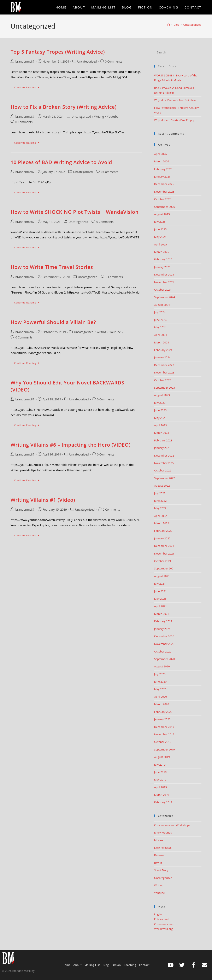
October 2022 (163, 470)
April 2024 (161, 335)
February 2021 (163, 621)
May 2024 (160, 327)
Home (67, 965)
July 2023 (160, 403)
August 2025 (162, 214)
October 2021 (163, 561)
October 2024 (163, 290)
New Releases (163, 848)
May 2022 (160, 508)
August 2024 (162, 305)
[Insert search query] (178, 52)
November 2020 (164, 644)
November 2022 (164, 463)
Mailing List (92, 965)
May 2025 (160, 237)
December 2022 (164, 456)
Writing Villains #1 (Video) (43, 500)
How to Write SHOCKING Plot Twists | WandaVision (75, 212)
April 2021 (161, 606)
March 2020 (162, 704)
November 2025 (164, 192)
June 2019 (160, 772)
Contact (144, 965)
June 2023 (160, 410)
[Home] (168, 25)
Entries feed (162, 919)
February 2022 (163, 531)
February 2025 (163, 259)
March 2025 (162, 252)
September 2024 (165, 297)
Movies (159, 840)
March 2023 (162, 433)
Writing (99, 117)
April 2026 (161, 154)
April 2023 (161, 425)
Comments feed (164, 924)
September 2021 (165, 568)
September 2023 (165, 388)
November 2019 (164, 734)
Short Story (161, 870)
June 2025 (160, 229)
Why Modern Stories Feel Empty (174, 120)
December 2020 (164, 636)
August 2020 (162, 666)
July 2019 (160, 765)
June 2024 (160, 320)
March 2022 (162, 523)
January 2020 (162, 719)
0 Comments (114, 61)
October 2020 (163, 651)
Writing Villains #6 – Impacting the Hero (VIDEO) (70, 445)
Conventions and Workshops (172, 825)
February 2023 (163, 440)
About (78, 965)
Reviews (159, 855)
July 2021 (160, 584)
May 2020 (160, 689)
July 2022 (160, 493)
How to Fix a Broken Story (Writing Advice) (64, 107)
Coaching (130, 965)
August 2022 (162, 486)
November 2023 (164, 372)
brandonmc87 (25, 61)
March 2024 (162, 342)
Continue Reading (28, 86)
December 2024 (164, 274)
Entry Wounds (163, 833)
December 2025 (164, 184)
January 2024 (162, 357)
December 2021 (164, 546)
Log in (158, 914)
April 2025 (161, 244)
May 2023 (160, 418)
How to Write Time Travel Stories (52, 267)
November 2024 (164, 282)
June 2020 (160, 682)
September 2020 (165, 659)
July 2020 (160, 674)
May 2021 (160, 599)
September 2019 (165, 749)
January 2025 (162, 267)
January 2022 (162, 538)
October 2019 (163, 742)
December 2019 (164, 727)
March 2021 (162, 614)
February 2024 (163, 350)
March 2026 (162, 161)
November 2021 (164, 553)
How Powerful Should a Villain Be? (53, 322)
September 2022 (165, 478)
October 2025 (163, 199)
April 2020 (161, 697)
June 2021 (160, 591)
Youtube (113, 117)
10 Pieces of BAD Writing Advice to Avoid (61, 162)
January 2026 (162, 176)
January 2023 (162, 448)
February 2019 (163, 802)
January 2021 (162, 629)
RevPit (158, 863)
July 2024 (160, 312)
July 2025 (160, 222)
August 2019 (162, 757)
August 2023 (162, 395)
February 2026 (163, 169)
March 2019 (162, 795)
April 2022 (161, 516)
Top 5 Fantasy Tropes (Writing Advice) (58, 52)
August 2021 (162, 576)
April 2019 (161, 787)
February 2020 (163, 712)
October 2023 (163, 380)
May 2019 (160, 779)
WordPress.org (164, 929)
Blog (106, 965)
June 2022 (160, 501)
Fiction (116, 965)
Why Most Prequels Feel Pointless (175, 100)
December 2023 (164, 365)
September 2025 (165, 207)
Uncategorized (192, 25)
